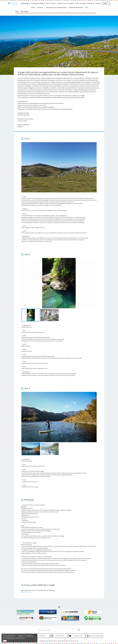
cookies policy (11, 638)
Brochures (42, 636)
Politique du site (60, 636)
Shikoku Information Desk (95, 636)
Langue (105, 3)
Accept (5, 641)
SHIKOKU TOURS (26, 592)
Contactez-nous (78, 636)
